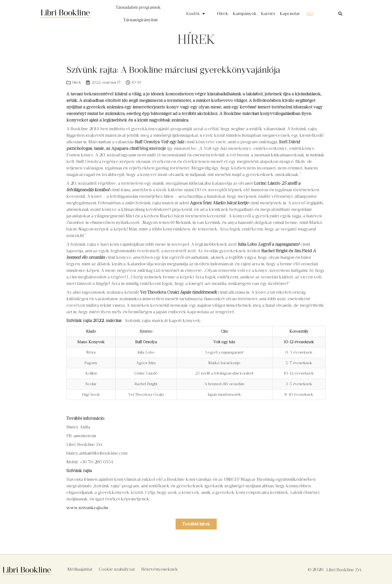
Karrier (268, 13)
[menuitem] (310, 14)
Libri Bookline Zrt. (344, 570)
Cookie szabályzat (117, 569)
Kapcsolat (290, 13)
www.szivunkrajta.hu (87, 508)
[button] (340, 14)
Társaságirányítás (140, 20)
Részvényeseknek (160, 569)
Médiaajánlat (80, 569)
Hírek (223, 13)
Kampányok (245, 13)
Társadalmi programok (138, 7)
